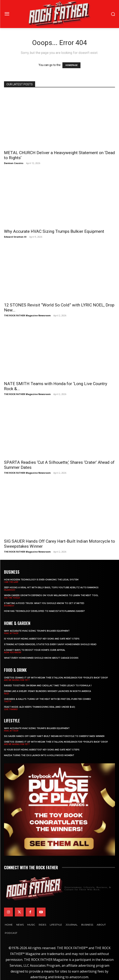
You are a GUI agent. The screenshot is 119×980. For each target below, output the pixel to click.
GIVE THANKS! (11, 709)
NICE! (7, 694)
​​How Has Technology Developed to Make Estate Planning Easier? (44, 611)
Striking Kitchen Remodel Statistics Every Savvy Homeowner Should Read (50, 644)
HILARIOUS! (10, 590)
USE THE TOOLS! (12, 598)
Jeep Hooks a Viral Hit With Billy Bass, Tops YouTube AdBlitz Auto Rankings (51, 588)
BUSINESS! (9, 606)
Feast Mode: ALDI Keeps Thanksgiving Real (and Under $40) (40, 707)
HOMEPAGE (71, 65)
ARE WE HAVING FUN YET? (17, 680)
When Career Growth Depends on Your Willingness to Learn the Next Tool (51, 595)
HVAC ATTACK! (11, 633)
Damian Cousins (14, 163)
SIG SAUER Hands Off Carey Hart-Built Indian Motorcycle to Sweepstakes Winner (54, 736)
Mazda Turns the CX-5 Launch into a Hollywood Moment (39, 755)
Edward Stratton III (15, 237)
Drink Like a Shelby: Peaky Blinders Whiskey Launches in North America (47, 691)
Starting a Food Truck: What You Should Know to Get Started (44, 603)
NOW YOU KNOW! (13, 652)
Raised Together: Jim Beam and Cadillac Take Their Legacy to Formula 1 (48, 686)
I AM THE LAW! (11, 582)
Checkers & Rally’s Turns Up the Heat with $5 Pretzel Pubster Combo (47, 699)
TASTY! (8, 701)
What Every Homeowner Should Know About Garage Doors (41, 658)
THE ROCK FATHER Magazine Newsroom (27, 315)
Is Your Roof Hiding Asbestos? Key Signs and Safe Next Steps (42, 639)
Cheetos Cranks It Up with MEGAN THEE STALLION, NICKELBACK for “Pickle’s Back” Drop (56, 678)
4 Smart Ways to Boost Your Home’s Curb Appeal (35, 650)
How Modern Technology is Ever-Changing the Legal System (41, 580)
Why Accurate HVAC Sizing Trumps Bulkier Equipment (54, 231)
